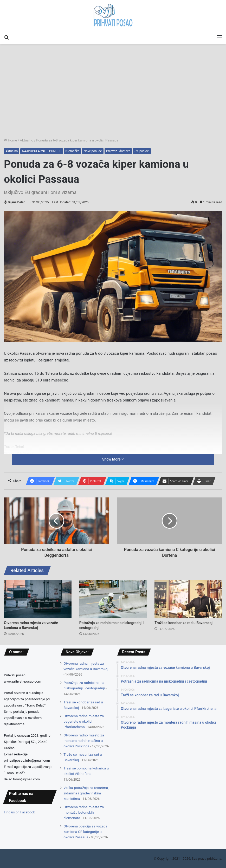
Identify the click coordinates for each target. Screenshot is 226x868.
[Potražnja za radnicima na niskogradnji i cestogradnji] (113, 599)
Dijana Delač (17, 202)
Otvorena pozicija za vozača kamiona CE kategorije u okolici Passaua (85, 832)
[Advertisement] (113, 99)
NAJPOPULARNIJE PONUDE (41, 151)
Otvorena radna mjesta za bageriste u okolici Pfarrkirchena (84, 721)
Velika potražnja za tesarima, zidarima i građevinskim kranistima (86, 793)
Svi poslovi (142, 151)
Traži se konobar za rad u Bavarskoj (183, 623)
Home (10, 140)
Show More (113, 459)
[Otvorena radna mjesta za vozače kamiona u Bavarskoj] (38, 599)
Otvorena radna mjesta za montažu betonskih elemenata (84, 812)
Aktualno (27, 140)
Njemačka (73, 151)
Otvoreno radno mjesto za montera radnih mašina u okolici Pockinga (84, 741)
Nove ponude (93, 151)
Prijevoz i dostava (118, 151)
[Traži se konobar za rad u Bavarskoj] (188, 599)
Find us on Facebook (19, 812)
